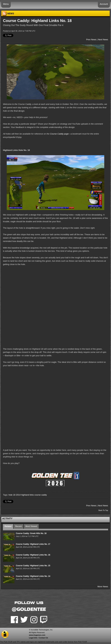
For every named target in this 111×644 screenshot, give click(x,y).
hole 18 (12, 495)
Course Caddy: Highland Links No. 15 (33, 566)
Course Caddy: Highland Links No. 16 (33, 555)
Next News (103, 40)
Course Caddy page (59, 134)
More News (103, 587)
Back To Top (103, 510)
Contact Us (43, 638)
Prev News (91, 40)
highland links (28, 495)
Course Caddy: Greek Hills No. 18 (31, 533)
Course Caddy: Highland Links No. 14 (33, 576)
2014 (18, 495)
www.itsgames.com (37, 635)
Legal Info (33, 638)
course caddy (41, 495)
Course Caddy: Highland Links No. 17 (33, 544)
